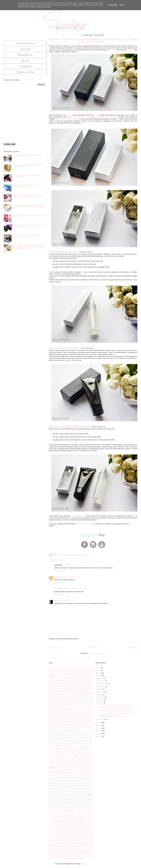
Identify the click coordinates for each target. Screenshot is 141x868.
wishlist (85, 850)
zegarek (90, 857)
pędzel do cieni (83, 799)
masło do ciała (85, 772)
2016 (64, 667)
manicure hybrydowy (60, 770)
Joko (54, 737)
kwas (91, 753)
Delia (63, 702)
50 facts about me (72, 667)
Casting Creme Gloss (76, 691)
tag (63, 841)
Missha (57, 780)
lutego (102, 703)
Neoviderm (90, 783)
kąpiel (55, 739)
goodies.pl (59, 722)
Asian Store (66, 675)
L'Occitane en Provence (72, 755)
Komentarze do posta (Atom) (97, 653)
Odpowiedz (58, 571)
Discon (72, 704)
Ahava (91, 669)
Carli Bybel (68, 691)
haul (81, 726)
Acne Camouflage (74, 669)
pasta (72, 797)
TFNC (63, 843)
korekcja (64, 745)
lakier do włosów (68, 757)
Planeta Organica (73, 803)
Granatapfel (89, 722)
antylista (63, 673)
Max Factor (56, 774)
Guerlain (66, 724)
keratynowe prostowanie (73, 739)
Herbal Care (62, 728)
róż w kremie (87, 821)
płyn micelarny (89, 803)
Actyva (81, 669)
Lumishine (57, 763)
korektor (69, 745)
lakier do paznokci (58, 757)
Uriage (91, 847)
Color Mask (77, 697)
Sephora (86, 825)
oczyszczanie (53, 789)
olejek (65, 555)
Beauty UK (59, 683)
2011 (100, 734)
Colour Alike (62, 698)
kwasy (58, 755)
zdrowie (86, 857)
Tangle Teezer (68, 841)
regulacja (84, 815)
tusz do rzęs (84, 844)
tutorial (90, 844)
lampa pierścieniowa (54, 759)
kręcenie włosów (53, 753)
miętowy (81, 776)
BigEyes (90, 683)
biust (59, 685)
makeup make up (73, 765)
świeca (51, 841)
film (87, 714)
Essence (67, 710)
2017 (100, 673)
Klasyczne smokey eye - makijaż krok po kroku (114, 716)
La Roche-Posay (88, 755)
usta (50, 848)
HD (92, 726)
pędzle (90, 799)
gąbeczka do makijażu (65, 718)
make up (76, 763)
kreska (78, 751)
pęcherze (71, 799)
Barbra (65, 679)
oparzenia (77, 791)
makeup (52, 765)
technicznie (51, 843)
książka (75, 753)
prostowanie (80, 809)
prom (56, 809)
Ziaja (50, 859)
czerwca (102, 692)
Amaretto (62, 671)
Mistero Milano (67, 780)
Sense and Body (73, 825)
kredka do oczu (89, 747)
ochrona (86, 787)
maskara (74, 772)
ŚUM (91, 839)
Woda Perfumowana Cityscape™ (64, 252)
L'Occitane (63, 755)
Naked (74, 783)
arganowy (90, 673)
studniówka (76, 833)
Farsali (76, 714)
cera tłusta (74, 692)
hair (62, 726)
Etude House (84, 710)
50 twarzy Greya (56, 669)
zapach (64, 856)
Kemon (59, 739)
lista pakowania (67, 761)
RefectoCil (72, 815)
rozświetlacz (59, 821)
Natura (78, 783)
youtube (81, 855)
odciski (59, 789)
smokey (56, 829)
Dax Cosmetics (78, 700)
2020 (100, 668)
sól (92, 829)
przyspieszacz (65, 811)
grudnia (102, 678)
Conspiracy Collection (82, 698)
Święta (60, 841)
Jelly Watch (78, 736)
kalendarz (69, 737)
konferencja (76, 743)
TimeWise (87, 843)
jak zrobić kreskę (74, 734)
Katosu (50, 739)
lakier (50, 757)
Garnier (56, 718)
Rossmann (79, 819)
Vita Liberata (86, 849)
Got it (122, 5)
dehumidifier (52, 702)
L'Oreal (80, 755)
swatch (81, 835)
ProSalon (62, 809)
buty (64, 691)
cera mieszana (66, 692)
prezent (80, 807)
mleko (86, 780)
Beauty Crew (89, 681)
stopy (62, 833)
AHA (88, 669)
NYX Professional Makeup (68, 787)
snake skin (77, 829)
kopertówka (58, 745)
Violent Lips (71, 849)
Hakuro (78, 726)
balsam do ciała (88, 677)
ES (64, 710)
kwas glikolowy (52, 755)
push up (67, 813)
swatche (85, 835)
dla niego (86, 704)
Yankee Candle (71, 855)
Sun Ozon (71, 835)
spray (82, 831)
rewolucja (90, 817)
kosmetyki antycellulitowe (64, 747)
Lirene (59, 761)
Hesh (67, 728)
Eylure (80, 712)
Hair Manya (66, 726)
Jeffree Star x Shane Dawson (68, 736)
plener (83, 803)
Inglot (56, 731)
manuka (68, 770)
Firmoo (53, 716)
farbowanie (64, 714)
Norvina (72, 785)
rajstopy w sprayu (81, 813)
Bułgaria (60, 690)
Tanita (73, 841)
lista (62, 761)
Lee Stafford (84, 759)
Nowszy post (55, 647)
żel (82, 555)
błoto (85, 685)
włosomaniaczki (56, 853)
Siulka (72, 827)
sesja (54, 827)
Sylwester (60, 837)
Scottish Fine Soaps (54, 825)
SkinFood (81, 827)
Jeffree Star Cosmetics (54, 736)
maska (58, 772)
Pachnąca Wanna (87, 793)
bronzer (79, 688)
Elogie (66, 708)
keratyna (64, 739)
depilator (84, 702)
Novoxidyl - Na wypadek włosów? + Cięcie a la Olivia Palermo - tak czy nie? (27, 186)
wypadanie (52, 855)
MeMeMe (51, 776)
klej (81, 741)
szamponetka (83, 837)
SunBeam (76, 835)
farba (88, 712)
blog (67, 685)
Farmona (71, 714)
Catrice (88, 690)
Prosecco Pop (70, 809)
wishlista (90, 851)
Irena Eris (82, 732)
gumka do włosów (78, 724)
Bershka (80, 683)
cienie (77, 694)
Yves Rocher (89, 855)
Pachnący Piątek (54, 795)
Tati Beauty (78, 841)
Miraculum (85, 777)
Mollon (66, 781)
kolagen (59, 743)
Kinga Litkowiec (59, 577)
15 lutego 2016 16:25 (68, 589)
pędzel (76, 799)
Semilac (66, 825)
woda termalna (70, 853)
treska (75, 845)
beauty (75, 681)
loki (73, 761)
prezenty (85, 807)
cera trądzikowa (81, 692)
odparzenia (69, 789)
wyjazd (91, 853)
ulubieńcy (60, 847)
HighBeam (77, 728)
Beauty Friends (52, 683)
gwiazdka (55, 726)
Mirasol (91, 778)
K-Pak (65, 737)
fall (85, 712)
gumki (85, 724)
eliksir (63, 708)
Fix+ (56, 716)
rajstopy (75, 813)
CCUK (53, 693)
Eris (61, 710)
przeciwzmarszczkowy (55, 811)
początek (51, 805)
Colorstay (56, 698)
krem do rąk (72, 749)
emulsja (81, 708)
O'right (77, 787)
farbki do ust (58, 714)
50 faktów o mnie (81, 667)
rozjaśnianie (52, 821)
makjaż (91, 768)
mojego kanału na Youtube (85, 524)
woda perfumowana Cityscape (80, 117)
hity (89, 728)
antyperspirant (69, 673)
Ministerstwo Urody (66, 778)
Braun (50, 689)
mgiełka (73, 776)
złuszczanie (66, 859)
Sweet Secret (52, 837)
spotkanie (61, 831)
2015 (61, 667)
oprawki (86, 791)
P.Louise (79, 793)
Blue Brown (76, 685)
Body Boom (65, 687)
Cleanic (51, 697)
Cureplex (55, 700)
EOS (54, 710)
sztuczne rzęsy (76, 839)
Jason (84, 734)
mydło (50, 783)
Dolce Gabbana (53, 706)
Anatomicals (84, 671)
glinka (73, 720)
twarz (51, 846)
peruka (66, 799)
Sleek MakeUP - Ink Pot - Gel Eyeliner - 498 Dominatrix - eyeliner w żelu (26, 236)
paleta (90, 795)
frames (69, 716)
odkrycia (64, 789)
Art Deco (60, 675)
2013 (55, 667)
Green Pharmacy (58, 724)
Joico (50, 737)
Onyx (67, 791)
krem (58, 749)
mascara (90, 770)
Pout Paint (74, 807)
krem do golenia (65, 749)
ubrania (55, 847)
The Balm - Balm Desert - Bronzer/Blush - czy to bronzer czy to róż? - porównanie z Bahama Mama (28, 206)
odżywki (81, 789)
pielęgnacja (77, 555)
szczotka (58, 839)
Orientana (59, 793)
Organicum (53, 793)
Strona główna (93, 647)
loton (79, 761)
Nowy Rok (87, 785)
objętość (81, 787)
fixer (59, 716)
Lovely (91, 761)
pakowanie (84, 795)
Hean (50, 728)
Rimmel (55, 819)
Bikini (50, 685)
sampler (79, 823)
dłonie (91, 704)
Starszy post (132, 647)
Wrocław (86, 853)
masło (79, 772)
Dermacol (90, 702)
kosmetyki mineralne (75, 747)
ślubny (88, 839)
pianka (73, 801)
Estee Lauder (74, 710)
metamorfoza (66, 776)
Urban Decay (85, 847)
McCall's (68, 774)
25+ (66, 667)
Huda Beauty (52, 730)
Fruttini (83, 716)
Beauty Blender (81, 681)
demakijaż (72, 702)
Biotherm (54, 685)
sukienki (62, 835)
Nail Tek (70, 783)
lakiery (76, 757)
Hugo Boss (59, 730)
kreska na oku (84, 751)
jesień (83, 736)
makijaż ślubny (73, 768)
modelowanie (56, 782)
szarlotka (90, 837)
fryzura (87, 716)
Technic (90, 841)
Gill (61, 720)
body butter (72, 687)
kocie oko (88, 741)
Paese (79, 795)
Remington (62, 817)
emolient (77, 708)
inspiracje (61, 732)
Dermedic (51, 704)
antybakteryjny (57, 673)
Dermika (56, 704)
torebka (67, 845)
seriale (91, 825)
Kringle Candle (61, 753)
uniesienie (79, 847)
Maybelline (63, 774)
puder (71, 811)
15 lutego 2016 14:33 (72, 577)
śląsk (82, 839)
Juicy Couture (59, 737)
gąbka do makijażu (78, 718)
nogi (63, 785)
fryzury (91, 716)
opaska (82, 791)
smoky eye (71, 829)
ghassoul (57, 720)
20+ (50, 667)
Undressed (73, 847)
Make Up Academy (87, 763)
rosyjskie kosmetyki (87, 819)
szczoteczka (52, 839)
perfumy (70, 555)
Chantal (57, 695)
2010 (100, 736)
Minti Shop (79, 778)
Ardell (85, 673)
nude (91, 785)
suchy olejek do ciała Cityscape (106, 117)
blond (70, 685)
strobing (66, 833)
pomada (75, 805)
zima (61, 859)
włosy (63, 853)
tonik (56, 844)
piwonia (66, 803)
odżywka (76, 789)
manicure (51, 770)
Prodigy (51, 809)
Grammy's (84, 722)
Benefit (75, 683)
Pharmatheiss (60, 801)
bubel (52, 691)
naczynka (65, 783)
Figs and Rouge (81, 714)
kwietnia (102, 697)
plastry (80, 803)
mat (91, 772)
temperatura (58, 843)
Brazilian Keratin (56, 689)
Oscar (63, 793)
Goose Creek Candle (69, 722)
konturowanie (89, 743)
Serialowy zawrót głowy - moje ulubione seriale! (114, 708)
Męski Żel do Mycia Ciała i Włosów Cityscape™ (71, 427)
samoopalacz (73, 823)
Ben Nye (71, 683)
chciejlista (62, 695)
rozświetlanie (67, 821)
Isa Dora (87, 732)
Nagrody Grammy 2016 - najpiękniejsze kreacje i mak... (116, 710)
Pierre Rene (56, 803)
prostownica (89, 809)
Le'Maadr (78, 759)
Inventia (71, 732)
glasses (69, 720)
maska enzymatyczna (66, 772)
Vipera (76, 849)
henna (57, 728)
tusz (78, 844)
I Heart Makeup (72, 730)
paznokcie (77, 797)
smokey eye (61, 829)
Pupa (57, 813)
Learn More (113, 5)
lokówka (76, 761)
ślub (85, 839)
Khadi (54, 741)
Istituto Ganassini (53, 734)
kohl (55, 743)
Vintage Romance (63, 849)
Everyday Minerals (54, 712)
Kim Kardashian (70, 741)
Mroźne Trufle (72, 782)
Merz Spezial (58, 776)
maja (101, 694)
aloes (58, 671)
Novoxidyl (77, 785)
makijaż (52, 767)
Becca (64, 683)
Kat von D (90, 737)
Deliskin (67, 702)
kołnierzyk (70, 743)
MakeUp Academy (61, 765)
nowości (82, 785)
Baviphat (90, 679)
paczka (74, 795)
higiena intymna (84, 728)
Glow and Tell (84, 720)
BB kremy (61, 681)
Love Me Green (85, 761)
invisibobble (76, 732)
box (91, 687)
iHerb (83, 730)
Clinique (61, 697)
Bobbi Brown (58, 687)
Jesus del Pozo (89, 736)
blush (81, 685)
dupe (81, 706)
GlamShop (64, 720)
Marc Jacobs (74, 770)
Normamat (67, 785)
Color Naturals (85, 697)
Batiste (86, 679)
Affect (84, 669)
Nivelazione (59, 785)
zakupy (59, 857)
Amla (66, 671)
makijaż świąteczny (83, 768)
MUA (77, 781)
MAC (70, 763)
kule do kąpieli (81, 753)
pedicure (85, 797)
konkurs (82, 743)
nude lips (51, 787)
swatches (90, 835)
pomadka (80, 805)
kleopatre (57, 601)
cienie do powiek (86, 694)
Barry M (70, 679)
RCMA (88, 813)
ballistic (77, 677)
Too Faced (61, 844)
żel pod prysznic (88, 555)
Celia (57, 692)
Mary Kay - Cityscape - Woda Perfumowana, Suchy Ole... (117, 713)
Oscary (71, 793)
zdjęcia (77, 857)
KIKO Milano (62, 741)
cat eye (84, 691)
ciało (54, 555)
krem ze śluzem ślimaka (70, 751)
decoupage (90, 700)
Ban (58, 679)
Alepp (50, 671)
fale (83, 712)
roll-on (67, 819)
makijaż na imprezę (63, 768)
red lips (67, 815)
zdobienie (81, 857)
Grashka (51, 724)
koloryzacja (64, 743)
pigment (62, 803)
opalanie (72, 791)
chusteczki (67, 695)
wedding (56, 851)
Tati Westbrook (84, 841)
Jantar (81, 734)
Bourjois (88, 687)
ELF (60, 708)
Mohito (61, 782)
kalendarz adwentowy (77, 737)
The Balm (68, 843)
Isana (91, 732)
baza (50, 681)
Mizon (73, 780)
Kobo (84, 741)
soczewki (88, 829)
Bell (67, 683)
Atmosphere (80, 675)
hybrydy (65, 730)
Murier (81, 782)
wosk (77, 853)
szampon (76, 837)
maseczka (52, 772)
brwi (87, 688)
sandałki (84, 823)
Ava (85, 675)
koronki (75, 745)
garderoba (51, 718)
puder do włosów (88, 811)
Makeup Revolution (86, 765)
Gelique (86, 718)
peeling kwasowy (53, 799)
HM (91, 728)
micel (77, 776)
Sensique (81, 825)
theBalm (82, 843)
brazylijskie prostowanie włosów (69, 689)
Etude (79, 710)
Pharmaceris (52, 801)
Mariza (79, 770)
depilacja (78, 702)
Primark (91, 807)
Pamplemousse (53, 797)
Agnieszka (58, 589)
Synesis (65, 837)
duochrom (76, 706)
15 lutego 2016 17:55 (68, 601)
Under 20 (66, 847)
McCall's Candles (75, 774)
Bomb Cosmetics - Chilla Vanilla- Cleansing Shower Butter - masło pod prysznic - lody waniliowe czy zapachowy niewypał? (29, 247)
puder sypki (52, 813)
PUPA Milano (62, 813)
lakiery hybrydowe (84, 757)
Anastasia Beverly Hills (74, 671)
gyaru (59, 726)
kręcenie (90, 751)
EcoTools (51, 708)
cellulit (60, 693)
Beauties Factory (68, 681)
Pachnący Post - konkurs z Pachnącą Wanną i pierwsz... (117, 705)
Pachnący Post (66, 795)
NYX (59, 787)
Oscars (67, 793)
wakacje (51, 850)
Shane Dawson (60, 827)
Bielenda (85, 683)
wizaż (50, 853)
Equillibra (58, 710)
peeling (90, 797)
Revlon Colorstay (74, 817)
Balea (74, 677)
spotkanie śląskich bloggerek (72, 831)
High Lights (71, 728)
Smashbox (51, 829)
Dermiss (61, 704)
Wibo (68, 851)
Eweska (72, 712)
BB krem (55, 681)
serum (50, 827)
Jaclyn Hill (66, 734)
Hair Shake (73, 726)
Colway (74, 698)
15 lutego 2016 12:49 (69, 565)
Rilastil (50, 819)
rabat (71, 813)
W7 (91, 849)
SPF (57, 831)
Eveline (90, 710)
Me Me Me (83, 774)
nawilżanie (83, 783)
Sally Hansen (60, 823)
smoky (66, 829)
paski (68, 797)
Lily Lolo (90, 759)
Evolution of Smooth (64, 712)
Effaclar (56, 708)
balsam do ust (53, 679)
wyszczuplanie (60, 855)
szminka (64, 838)
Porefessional (52, 807)
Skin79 (76, 827)
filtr (89, 714)
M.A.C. (66, 763)
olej (89, 789)
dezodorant (67, 704)
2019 (100, 670)
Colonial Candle (69, 696)
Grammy (79, 722)
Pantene (59, 797)
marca (102, 700)
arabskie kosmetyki (79, 673)
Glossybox (77, 720)
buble (56, 691)
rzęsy (55, 823)
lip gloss (54, 761)
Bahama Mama (59, 677)
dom (65, 706)
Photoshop (67, 801)
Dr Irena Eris (70, 706)
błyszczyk (52, 687)
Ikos (86, 730)
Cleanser (56, 696)
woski (81, 853)
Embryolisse (71, 708)
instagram (66, 732)
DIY (82, 704)
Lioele (50, 761)
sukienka (57, 835)
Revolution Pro (83, 817)
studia (71, 833)
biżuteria (63, 685)
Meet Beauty (89, 774)
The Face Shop (75, 843)
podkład (62, 805)
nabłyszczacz (59, 783)
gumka (71, 724)
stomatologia (56, 833)
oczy (91, 787)
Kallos (85, 737)
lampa (91, 757)
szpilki (69, 839)
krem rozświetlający (59, 751)
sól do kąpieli (52, 831)
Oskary (75, 793)
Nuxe (56, 787)
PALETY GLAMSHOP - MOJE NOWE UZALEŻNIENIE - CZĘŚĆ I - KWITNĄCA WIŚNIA (28, 196)
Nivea (54, 785)
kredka (83, 747)
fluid (65, 716)
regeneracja (78, 815)
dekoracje (58, 702)
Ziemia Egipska (55, 859)
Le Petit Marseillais (70, 759)
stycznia (102, 719)
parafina (64, 797)
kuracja (87, 753)
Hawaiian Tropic (86, 726)
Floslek (62, 716)
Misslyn (61, 780)
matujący (51, 774)
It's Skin (60, 734)
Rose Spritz (73, 819)
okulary (86, 789)
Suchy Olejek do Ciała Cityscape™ (65, 348)
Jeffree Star (89, 734)
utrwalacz (55, 849)
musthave (86, 782)
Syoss (70, 837)
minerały (87, 776)
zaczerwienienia (53, 857)
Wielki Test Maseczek (77, 850)
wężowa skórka (63, 851)
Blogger (83, 864)
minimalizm (58, 778)
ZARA (73, 857)
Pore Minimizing (88, 805)
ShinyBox (67, 827)
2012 (52, 667)
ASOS (71, 675)
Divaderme (77, 704)
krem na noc (86, 749)
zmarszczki (72, 859)
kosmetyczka (81, 745)
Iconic (79, 730)
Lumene (51, 763)
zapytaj (69, 857)
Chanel (53, 695)
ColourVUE (69, 698)
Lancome (62, 759)
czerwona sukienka (64, 700)
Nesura (50, 785)
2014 (58, 667)
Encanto (86, 708)
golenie (54, 722)
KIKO (57, 741)
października (104, 684)
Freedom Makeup (76, 716)
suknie (66, 835)
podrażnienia (69, 805)
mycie (91, 781)
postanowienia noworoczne (63, 807)
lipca (101, 689)
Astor (75, 675)
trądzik (71, 844)
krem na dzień (79, 749)
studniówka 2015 (84, 833)
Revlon (67, 817)
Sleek (90, 827)
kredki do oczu (52, 749)
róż (72, 821)
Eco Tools (90, 706)
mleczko (82, 780)
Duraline (85, 706)
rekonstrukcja (55, 817)
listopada (102, 681)
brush (84, 689)
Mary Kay (112, 50)
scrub (62, 825)
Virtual (80, 849)
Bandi (61, 679)
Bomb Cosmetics (80, 687)
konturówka (52, 745)
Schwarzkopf (89, 823)
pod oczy (56, 805)
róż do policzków (78, 821)
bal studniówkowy (68, 677)
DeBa (84, 700)
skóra (86, 827)
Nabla (54, 783)
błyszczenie (90, 685)
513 (61, 669)
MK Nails (77, 780)
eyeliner (76, 712)
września (102, 686)
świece (56, 841)
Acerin (67, 669)
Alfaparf (54, 671)
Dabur (71, 700)
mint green (74, 778)
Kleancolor (77, 741)
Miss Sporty (52, 780)
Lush (62, 763)
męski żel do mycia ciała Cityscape (67, 119)
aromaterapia (53, 675)
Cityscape (130, 50)
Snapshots (83, 829)
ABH (64, 669)
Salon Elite (66, 823)
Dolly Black (60, 706)
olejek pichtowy (62, 791)
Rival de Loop (61, 819)
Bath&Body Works (78, 679)
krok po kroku (69, 753)
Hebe (53, 728)
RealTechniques (60, 815)
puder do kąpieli (78, 811)
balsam (82, 677)
